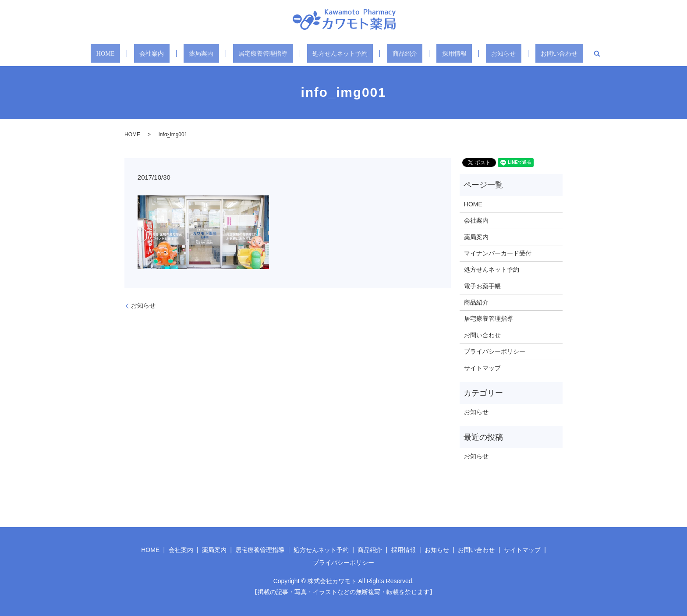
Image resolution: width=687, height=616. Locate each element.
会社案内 (169, 53)
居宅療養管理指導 (267, 53)
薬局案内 (211, 53)
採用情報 (442, 53)
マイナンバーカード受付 (498, 253)
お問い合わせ (533, 53)
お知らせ (484, 53)
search (568, 53)
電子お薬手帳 (482, 286)
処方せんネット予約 (340, 53)
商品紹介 (400, 53)
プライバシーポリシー (495, 351)
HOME (130, 53)
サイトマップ (482, 368)
